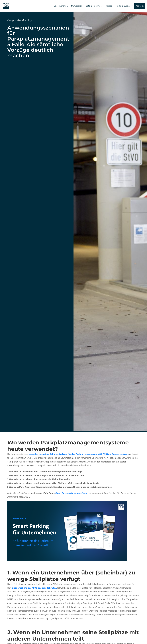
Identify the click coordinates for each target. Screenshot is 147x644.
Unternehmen (61, 6)
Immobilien (77, 6)
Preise (109, 6)
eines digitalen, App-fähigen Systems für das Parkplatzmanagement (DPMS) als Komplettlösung (79, 454)
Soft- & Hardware (94, 6)
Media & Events (123, 6)
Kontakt (140, 6)
